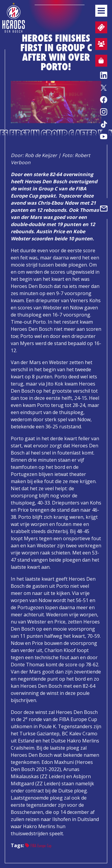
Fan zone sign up (100, 45)
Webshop (99, 62)
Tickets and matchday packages (101, 28)
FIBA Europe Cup (38, 846)
